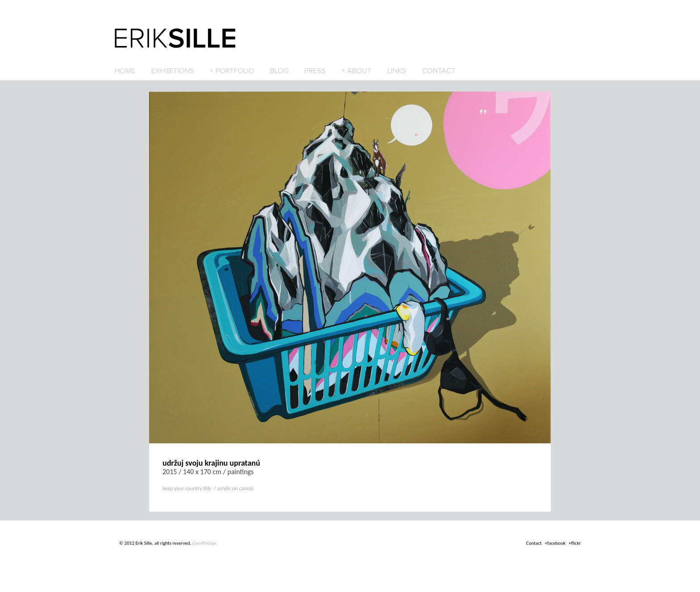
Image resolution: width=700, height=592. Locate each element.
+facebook (555, 543)
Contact (534, 543)
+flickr (575, 543)
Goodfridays (204, 543)
